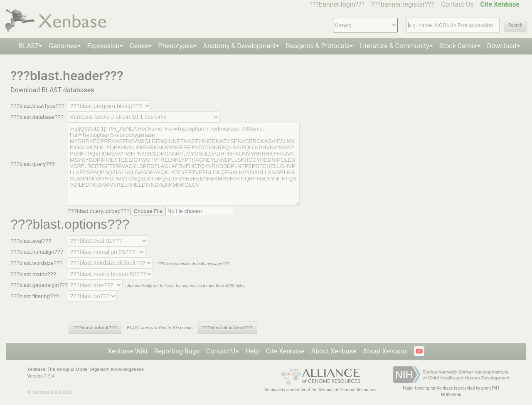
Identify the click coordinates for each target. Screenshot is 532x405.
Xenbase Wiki (128, 351)
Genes (139, 46)
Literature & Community (394, 46)
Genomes (63, 46)
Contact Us (457, 4)
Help (252, 351)
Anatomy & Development (240, 46)
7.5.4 (49, 376)
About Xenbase (334, 351)
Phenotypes (176, 46)
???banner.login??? (337, 4)
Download (502, 46)
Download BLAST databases (52, 90)
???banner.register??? (403, 4)
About (385, 351)
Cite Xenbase (285, 351)
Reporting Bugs (177, 351)
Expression (103, 46)
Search (515, 25)
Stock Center (458, 46)
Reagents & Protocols (318, 46)
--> (144, 117)
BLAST (29, 46)
